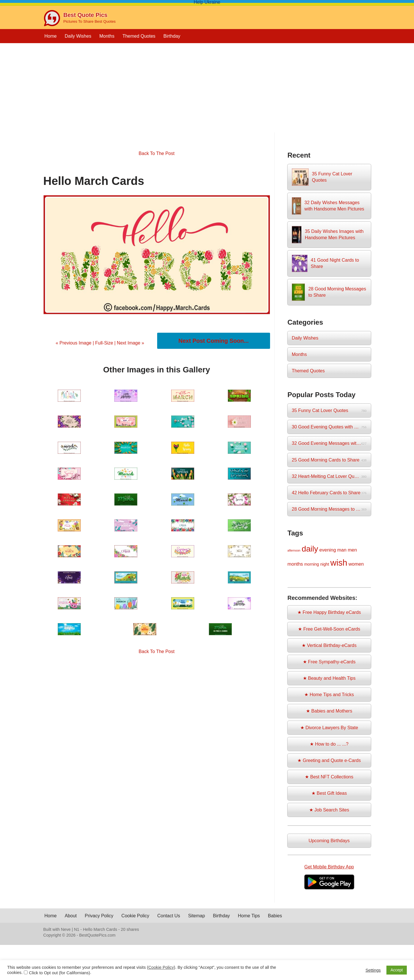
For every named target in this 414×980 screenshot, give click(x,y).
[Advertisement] (207, 92)
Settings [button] (373, 970)
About (71, 916)
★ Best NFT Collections (329, 777)
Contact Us (169, 916)
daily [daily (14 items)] (310, 549)
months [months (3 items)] (295, 564)
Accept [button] (397, 970)
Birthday (172, 36)
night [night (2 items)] (325, 564)
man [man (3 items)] (342, 550)
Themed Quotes (139, 36)
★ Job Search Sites (329, 810)
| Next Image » (129, 343)
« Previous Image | (76, 343)
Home (51, 36)
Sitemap (197, 916)
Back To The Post (157, 153)
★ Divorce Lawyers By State (329, 728)
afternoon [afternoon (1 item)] (294, 550)
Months (107, 36)
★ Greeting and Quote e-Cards (329, 760)
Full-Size (104, 343)
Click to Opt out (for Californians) (60, 973)
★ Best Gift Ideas (329, 793)
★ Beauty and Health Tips (329, 678)
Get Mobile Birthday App (329, 867)
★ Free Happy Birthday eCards (329, 612)
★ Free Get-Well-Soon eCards (329, 629)
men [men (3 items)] (352, 550)
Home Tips (249, 916)
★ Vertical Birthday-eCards (329, 645)
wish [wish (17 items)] (339, 563)
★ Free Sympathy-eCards (329, 662)
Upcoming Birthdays (329, 841)
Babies (275, 916)
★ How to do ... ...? (329, 744)
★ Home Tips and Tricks (329, 695)
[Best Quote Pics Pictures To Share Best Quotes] (80, 18)
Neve (66, 929)
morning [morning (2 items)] (312, 564)
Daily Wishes (78, 36)
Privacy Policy (99, 916)
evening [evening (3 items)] (328, 550)
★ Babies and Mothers (329, 711)
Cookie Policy (135, 916)
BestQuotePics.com (97, 935)
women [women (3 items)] (356, 564)
